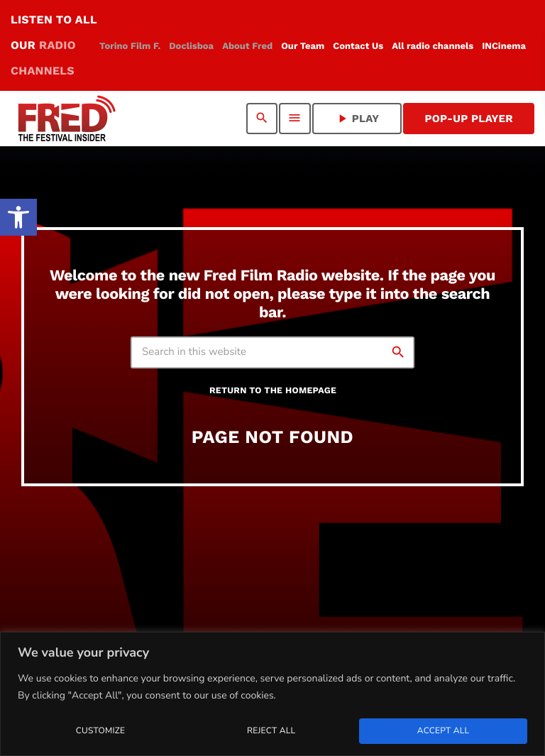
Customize (100, 731)
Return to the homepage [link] (273, 391)
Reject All (271, 731)
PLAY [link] (357, 119)
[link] (18, 217)
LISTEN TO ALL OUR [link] (54, 45)
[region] (272, 694)
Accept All (443, 731)
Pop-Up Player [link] (469, 119)
